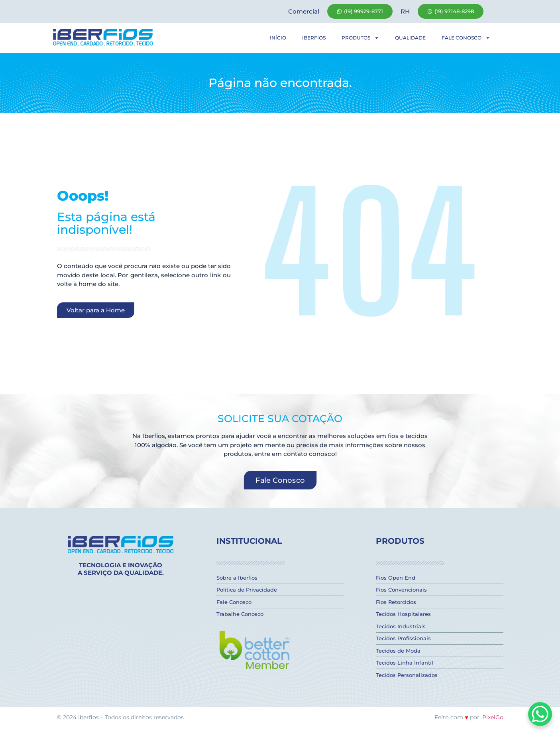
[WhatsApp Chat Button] (540, 714)
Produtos (360, 38)
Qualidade (410, 38)
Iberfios (314, 38)
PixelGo (493, 717)
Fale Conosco (466, 38)
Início (278, 38)
